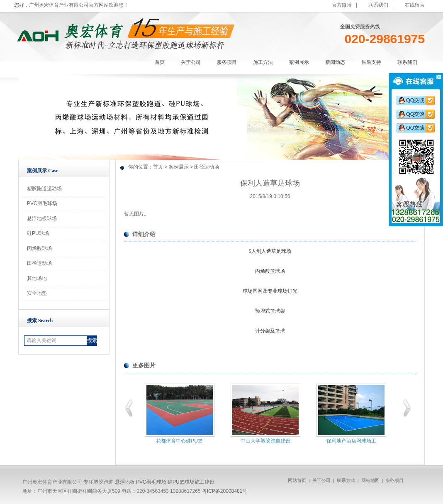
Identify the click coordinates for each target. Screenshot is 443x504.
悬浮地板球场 (42, 218)
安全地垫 (37, 293)
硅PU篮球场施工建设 (191, 482)
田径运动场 (39, 263)
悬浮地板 (125, 482)
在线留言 (415, 5)
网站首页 (297, 480)
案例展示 (179, 167)
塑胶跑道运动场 (44, 188)
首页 (158, 167)
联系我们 (378, 5)
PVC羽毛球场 (42, 203)
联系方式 (346, 480)
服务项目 (394, 480)
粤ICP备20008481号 (225, 491)
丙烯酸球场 (39, 248)
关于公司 (321, 480)
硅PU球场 (38, 233)
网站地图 (370, 480)
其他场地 (37, 278)
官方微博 (342, 5)
